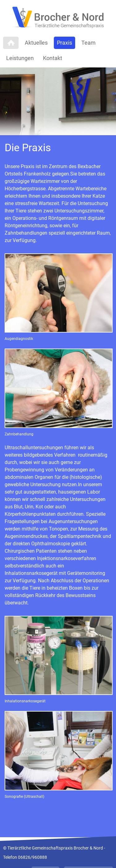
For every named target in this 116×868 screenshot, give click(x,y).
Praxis (64, 43)
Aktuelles (36, 43)
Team (88, 43)
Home (11, 43)
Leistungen (20, 58)
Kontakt (53, 58)
